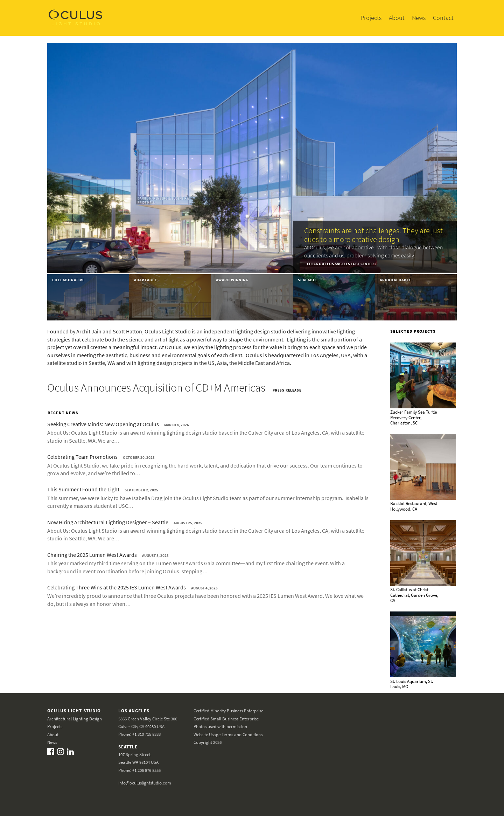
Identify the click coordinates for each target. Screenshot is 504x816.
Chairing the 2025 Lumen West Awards (92, 555)
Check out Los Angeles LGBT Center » (342, 264)
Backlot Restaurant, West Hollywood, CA (414, 506)
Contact (443, 18)
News (419, 18)
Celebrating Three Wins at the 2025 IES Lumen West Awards (117, 587)
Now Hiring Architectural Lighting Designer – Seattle (108, 522)
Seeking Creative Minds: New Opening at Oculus (103, 424)
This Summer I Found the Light (83, 489)
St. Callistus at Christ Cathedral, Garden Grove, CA (414, 595)
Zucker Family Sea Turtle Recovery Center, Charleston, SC (414, 417)
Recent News (63, 413)
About (397, 18)
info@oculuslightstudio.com (145, 783)
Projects (371, 18)
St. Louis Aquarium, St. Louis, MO (412, 684)
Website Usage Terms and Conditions (228, 734)
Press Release (287, 390)
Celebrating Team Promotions (82, 457)
